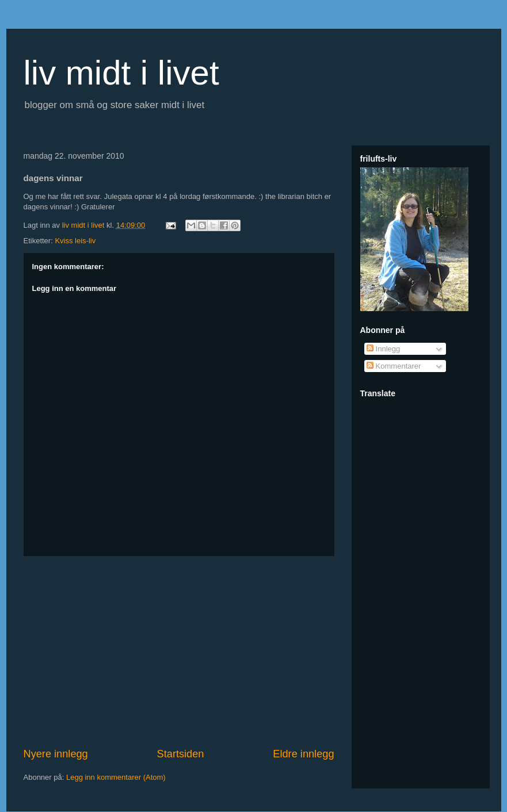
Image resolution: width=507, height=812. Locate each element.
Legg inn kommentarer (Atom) (116, 777)
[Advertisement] (179, 652)
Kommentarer (394, 366)
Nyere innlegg (56, 754)
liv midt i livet (121, 73)
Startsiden (181, 754)
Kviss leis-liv (75, 241)
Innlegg (383, 349)
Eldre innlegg (303, 754)
